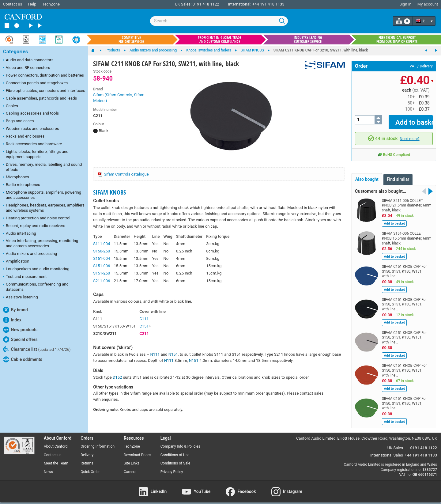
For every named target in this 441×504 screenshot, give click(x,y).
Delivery (426, 66)
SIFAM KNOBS (109, 192)
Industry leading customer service (308, 40)
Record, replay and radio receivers (34, 226)
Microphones (16, 177)
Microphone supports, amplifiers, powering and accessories (42, 195)
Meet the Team (56, 459)
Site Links (132, 459)
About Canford (56, 442)
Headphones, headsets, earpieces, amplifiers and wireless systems (44, 208)
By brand (15, 310)
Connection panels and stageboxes (35, 83)
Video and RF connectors (26, 68)
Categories (15, 52)
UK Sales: (183, 4)
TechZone (51, 4)
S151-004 (102, 258)
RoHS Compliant (394, 150)
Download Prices (138, 450)
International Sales (387, 451)
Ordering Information (98, 442)
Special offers (20, 339)
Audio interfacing (20, 234)
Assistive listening (21, 297)
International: (240, 4)
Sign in (405, 4)
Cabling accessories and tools (31, 114)
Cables (11, 106)
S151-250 (102, 273)
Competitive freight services (131, 40)
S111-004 (102, 244)
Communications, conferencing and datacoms (36, 287)
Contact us (13, 4)
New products (20, 330)
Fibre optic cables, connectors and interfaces (44, 91)
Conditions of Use (175, 450)
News (48, 468)
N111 (155, 354)
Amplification (16, 262)
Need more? (409, 134)
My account (428, 4)
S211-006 (102, 281)
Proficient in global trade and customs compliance (220, 40)
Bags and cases (18, 121)
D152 (117, 377)
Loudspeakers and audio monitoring (36, 269)
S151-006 (102, 266)
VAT (413, 66)
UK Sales (395, 443)
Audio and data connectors (28, 60)
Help (32, 4)
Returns (87, 459)
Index (12, 320)
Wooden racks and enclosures (31, 129)
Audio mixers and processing (30, 254)
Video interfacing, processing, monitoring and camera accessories (41, 243)
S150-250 (102, 251)
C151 (145, 326)
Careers (130, 468)
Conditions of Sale (175, 459)
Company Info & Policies (180, 442)
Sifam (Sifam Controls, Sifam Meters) (119, 98)
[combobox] (219, 21)
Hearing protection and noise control (37, 218)
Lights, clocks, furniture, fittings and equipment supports (36, 154)
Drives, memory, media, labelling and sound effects (42, 167)
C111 (144, 319)
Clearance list (37, 349)
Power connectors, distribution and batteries (43, 76)
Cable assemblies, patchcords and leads (40, 99)
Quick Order (90, 468)
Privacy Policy (172, 468)
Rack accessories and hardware (32, 144)
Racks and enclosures (24, 137)
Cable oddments (23, 359)
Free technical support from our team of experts (397, 40)
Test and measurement (25, 277)
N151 (173, 354)
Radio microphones (22, 185)
